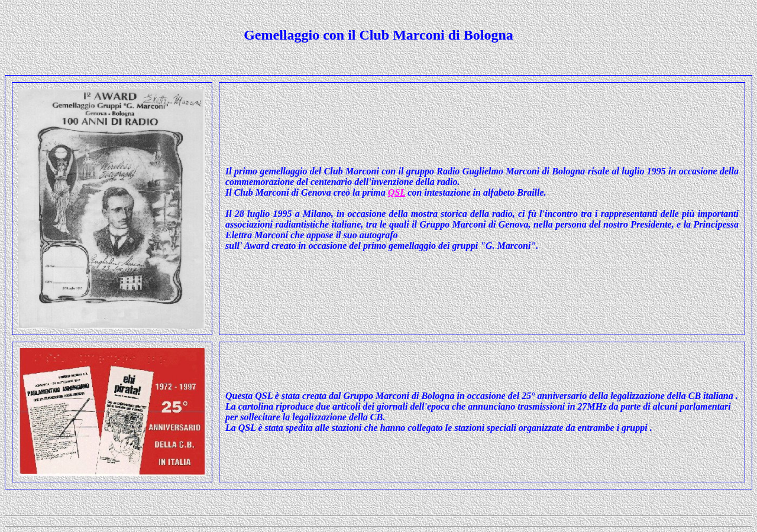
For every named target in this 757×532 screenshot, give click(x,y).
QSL (397, 192)
